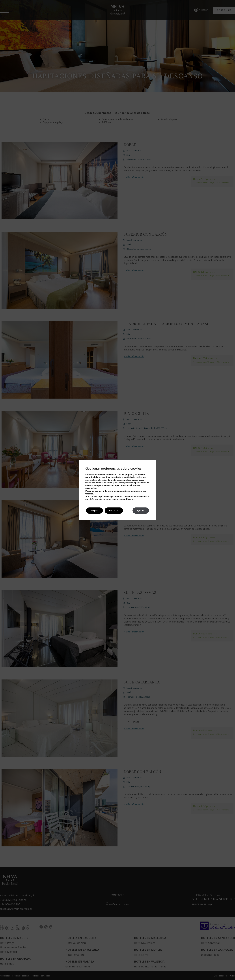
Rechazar (114, 510)
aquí (100, 497)
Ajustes (141, 510)
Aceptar (94, 510)
